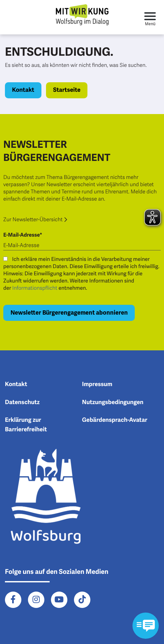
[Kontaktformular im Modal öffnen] (146, 626)
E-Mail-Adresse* (23, 235)
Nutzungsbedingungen (113, 402)
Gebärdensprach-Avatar (115, 420)
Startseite (67, 90)
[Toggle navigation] (150, 17)
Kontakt (23, 90)
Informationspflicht (35, 288)
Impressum (97, 384)
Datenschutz (22, 402)
